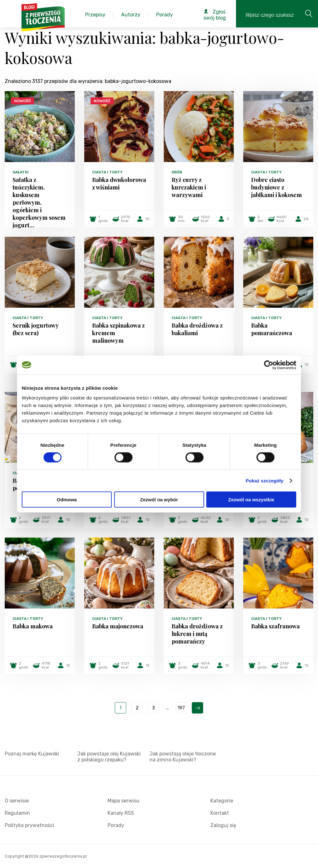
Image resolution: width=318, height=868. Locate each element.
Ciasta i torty (107, 172)
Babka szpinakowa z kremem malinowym (118, 333)
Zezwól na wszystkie (251, 500)
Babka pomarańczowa (272, 329)
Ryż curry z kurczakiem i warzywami (189, 187)
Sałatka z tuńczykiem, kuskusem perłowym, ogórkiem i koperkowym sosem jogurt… (39, 202)
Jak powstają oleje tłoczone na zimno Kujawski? (183, 757)
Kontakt (220, 813)
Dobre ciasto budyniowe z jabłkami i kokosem (277, 187)
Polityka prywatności (29, 825)
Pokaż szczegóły (265, 480)
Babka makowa (33, 626)
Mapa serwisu (124, 801)
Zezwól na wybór (159, 500)
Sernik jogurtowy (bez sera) (35, 329)
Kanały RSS (121, 813)
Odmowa (67, 500)
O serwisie (17, 801)
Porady (116, 825)
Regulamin (17, 813)
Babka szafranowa (275, 626)
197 (181, 708)
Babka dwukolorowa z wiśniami (119, 184)
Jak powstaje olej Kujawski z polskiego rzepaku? (109, 757)
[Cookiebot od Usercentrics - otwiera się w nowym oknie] (269, 365)
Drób (177, 172)
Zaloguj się (223, 825)
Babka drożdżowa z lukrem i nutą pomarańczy (197, 634)
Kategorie (222, 801)
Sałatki (21, 172)
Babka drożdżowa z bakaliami (197, 329)
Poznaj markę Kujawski (32, 754)
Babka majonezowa (118, 626)
